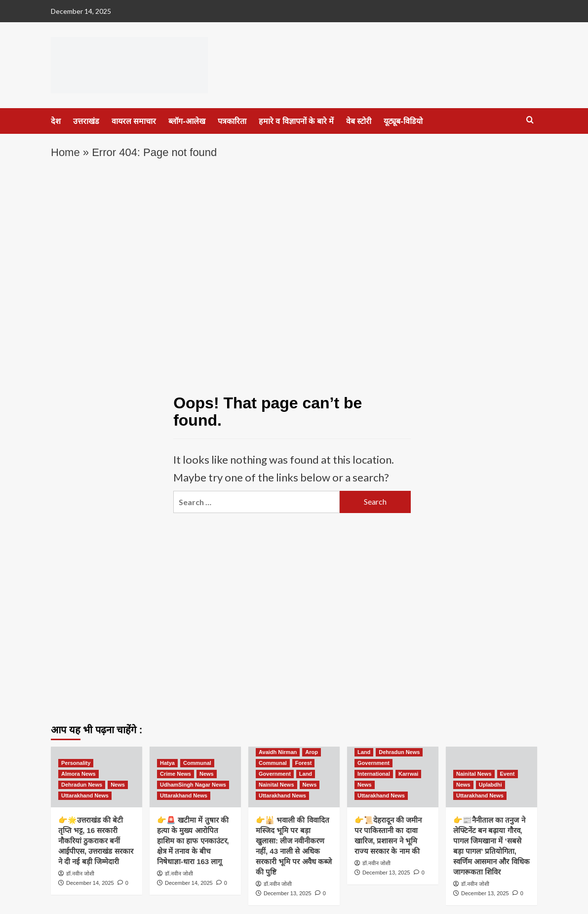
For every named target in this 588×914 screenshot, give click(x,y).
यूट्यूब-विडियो (403, 121)
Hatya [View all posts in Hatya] (167, 763)
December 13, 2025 (288, 893)
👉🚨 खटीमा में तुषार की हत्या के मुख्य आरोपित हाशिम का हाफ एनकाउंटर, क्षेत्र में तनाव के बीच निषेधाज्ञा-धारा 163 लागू (193, 841)
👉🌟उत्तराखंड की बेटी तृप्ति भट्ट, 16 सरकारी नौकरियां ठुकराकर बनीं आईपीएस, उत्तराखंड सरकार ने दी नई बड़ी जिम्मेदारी (96, 841)
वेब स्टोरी (359, 121)
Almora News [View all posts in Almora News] (78, 774)
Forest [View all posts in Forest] (304, 763)
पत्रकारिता (232, 121)
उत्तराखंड (86, 121)
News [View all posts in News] (118, 785)
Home (65, 152)
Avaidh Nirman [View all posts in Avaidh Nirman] (278, 752)
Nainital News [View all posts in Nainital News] (276, 785)
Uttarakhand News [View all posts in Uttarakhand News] (85, 795)
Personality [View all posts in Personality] (76, 763)
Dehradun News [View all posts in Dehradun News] (82, 785)
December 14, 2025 (90, 883)
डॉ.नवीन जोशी (80, 874)
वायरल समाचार (134, 121)
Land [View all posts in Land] (306, 774)
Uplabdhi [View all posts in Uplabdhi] (490, 785)
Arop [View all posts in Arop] (312, 752)
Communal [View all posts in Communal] (197, 763)
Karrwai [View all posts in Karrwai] (408, 774)
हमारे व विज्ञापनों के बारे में (296, 121)
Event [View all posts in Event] (508, 774)
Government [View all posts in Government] (275, 774)
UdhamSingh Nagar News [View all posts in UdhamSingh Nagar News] (193, 785)
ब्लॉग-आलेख (187, 121)
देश (56, 121)
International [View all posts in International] (374, 774)
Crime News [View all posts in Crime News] (176, 774)
